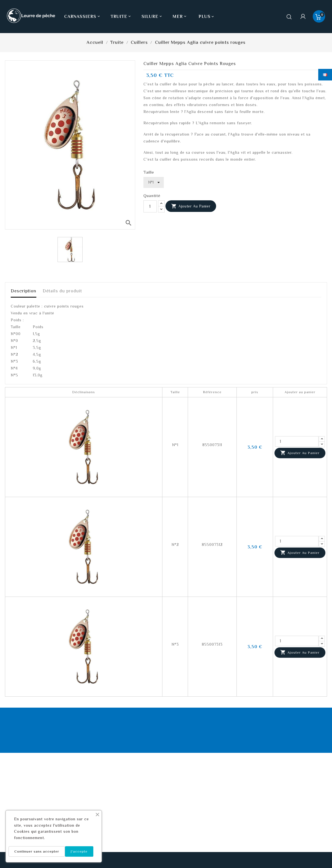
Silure (152, 17)
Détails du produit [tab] (62, 291)
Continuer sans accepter (37, 851)
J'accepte (79, 851)
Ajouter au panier (191, 206)
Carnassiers (83, 17)
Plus (205, 17)
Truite (121, 17)
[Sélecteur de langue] (325, 75)
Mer (180, 17)
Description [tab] (24, 291)
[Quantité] (150, 206)
